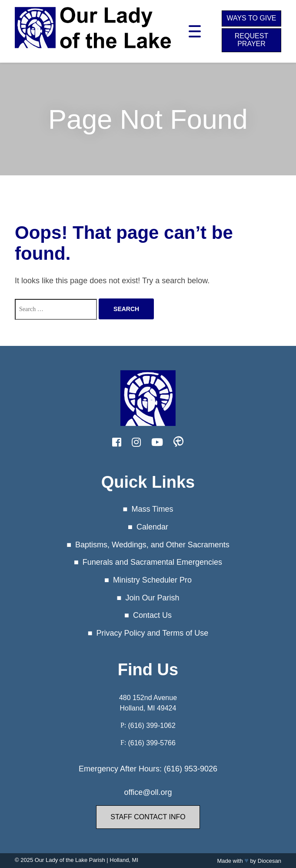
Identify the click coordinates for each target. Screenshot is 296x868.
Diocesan (269, 861)
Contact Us (152, 615)
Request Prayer (251, 40)
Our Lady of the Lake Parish (70, 860)
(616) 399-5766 (151, 743)
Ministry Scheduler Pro (152, 580)
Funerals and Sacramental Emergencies (152, 562)
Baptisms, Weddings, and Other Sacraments (152, 545)
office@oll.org (148, 792)
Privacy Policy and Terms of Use (153, 633)
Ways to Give (251, 18)
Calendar (152, 527)
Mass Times (152, 509)
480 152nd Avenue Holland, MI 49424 (148, 703)
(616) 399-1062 (151, 726)
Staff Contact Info (148, 817)
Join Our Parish (152, 598)
